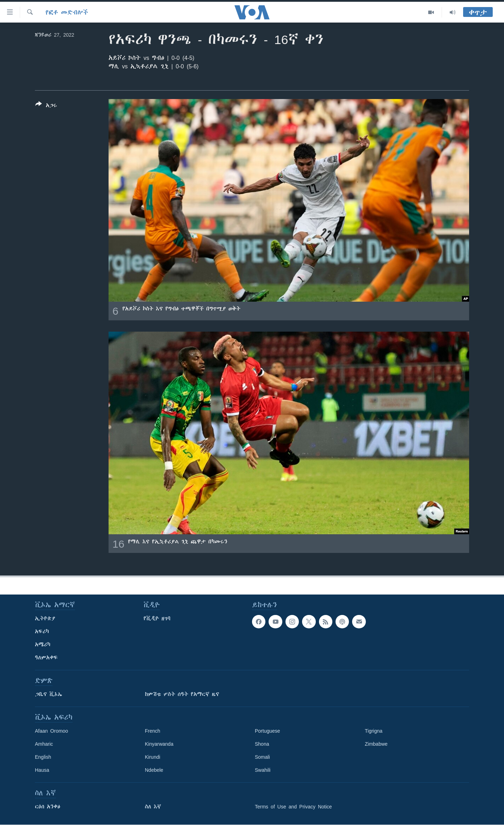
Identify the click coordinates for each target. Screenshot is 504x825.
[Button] (46, 106)
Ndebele (154, 770)
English (43, 757)
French (153, 731)
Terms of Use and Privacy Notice (293, 807)
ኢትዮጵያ (45, 618)
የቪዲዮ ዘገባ (157, 618)
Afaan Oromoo (51, 731)
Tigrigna (374, 731)
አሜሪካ (43, 645)
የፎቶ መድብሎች (67, 12)
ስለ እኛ (153, 807)
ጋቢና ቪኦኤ (48, 694)
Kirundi (153, 757)
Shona (262, 744)
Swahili (263, 770)
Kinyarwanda (159, 744)
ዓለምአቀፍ (46, 658)
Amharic (44, 744)
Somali (262, 757)
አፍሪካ (42, 632)
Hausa (42, 770)
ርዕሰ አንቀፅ (48, 807)
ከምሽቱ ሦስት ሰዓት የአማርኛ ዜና (182, 694)
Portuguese (268, 731)
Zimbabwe (376, 744)
